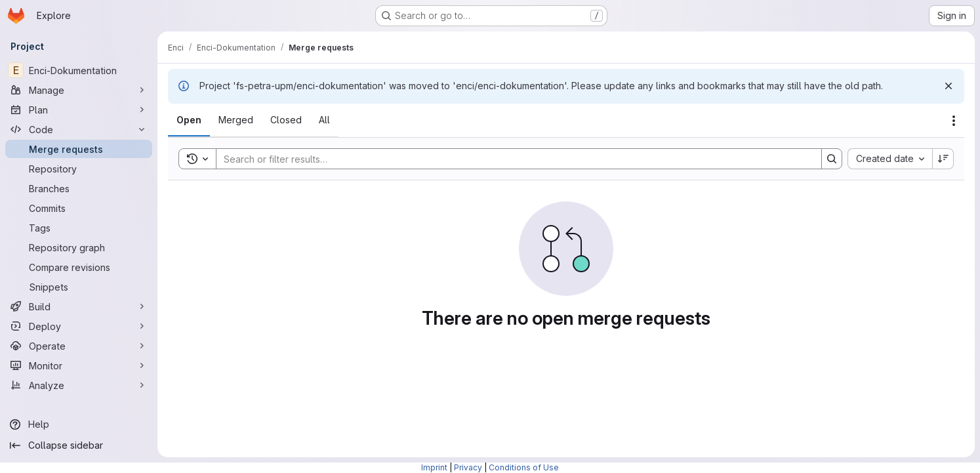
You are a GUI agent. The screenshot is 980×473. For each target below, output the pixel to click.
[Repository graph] (79, 247)
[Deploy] (79, 326)
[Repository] (79, 169)
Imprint (434, 467)
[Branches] (79, 188)
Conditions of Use (524, 467)
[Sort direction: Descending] (943, 159)
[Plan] (79, 110)
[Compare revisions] (79, 267)
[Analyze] (79, 385)
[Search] (512, 159)
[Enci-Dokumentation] (79, 70)
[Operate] (79, 346)
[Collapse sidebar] (79, 445)
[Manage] (79, 90)
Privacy (468, 467)
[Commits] (79, 208)
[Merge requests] (79, 149)
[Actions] (954, 121)
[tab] (189, 120)
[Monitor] (79, 365)
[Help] (79, 424)
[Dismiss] (949, 86)
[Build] (79, 306)
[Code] (79, 129)
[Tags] (79, 228)
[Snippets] (79, 287)
